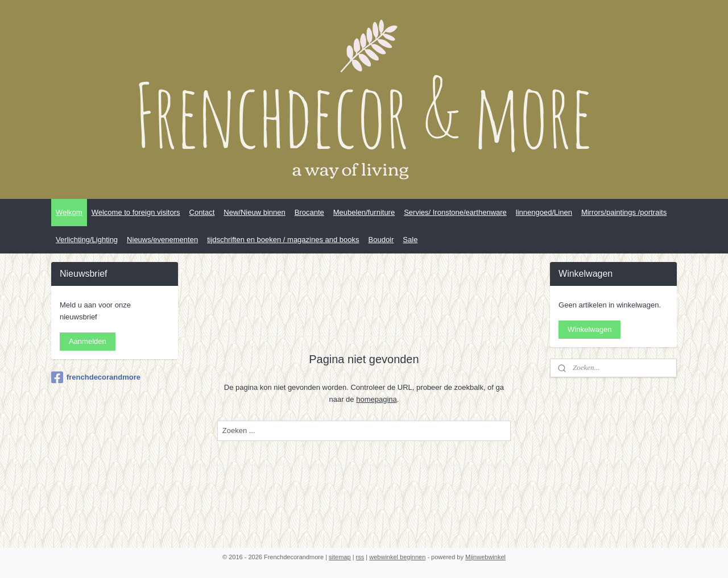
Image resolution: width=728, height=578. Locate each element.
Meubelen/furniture (364, 212)
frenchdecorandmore (96, 377)
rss (360, 557)
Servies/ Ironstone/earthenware (455, 212)
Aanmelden (88, 341)
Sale (410, 240)
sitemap (340, 557)
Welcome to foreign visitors (136, 212)
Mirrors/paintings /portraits (624, 212)
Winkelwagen (590, 329)
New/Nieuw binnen (254, 212)
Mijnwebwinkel (485, 557)
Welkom (69, 212)
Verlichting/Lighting (87, 240)
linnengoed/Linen (544, 212)
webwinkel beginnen (397, 557)
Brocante (309, 212)
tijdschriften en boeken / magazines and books (283, 240)
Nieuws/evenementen (162, 240)
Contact (202, 212)
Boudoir (381, 240)
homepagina (377, 399)
